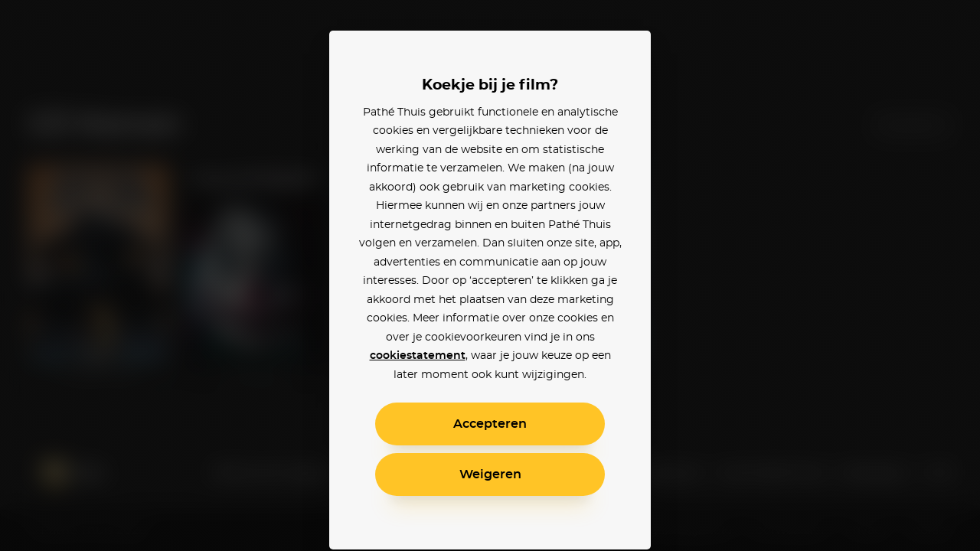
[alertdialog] (490, 275)
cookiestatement (418, 356)
